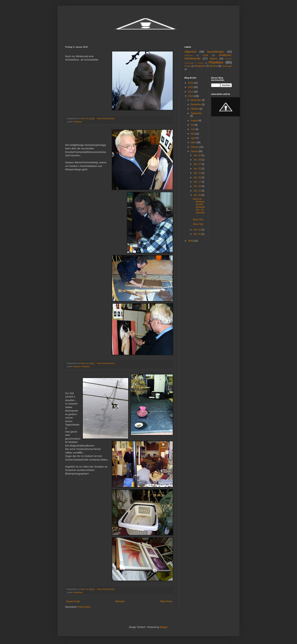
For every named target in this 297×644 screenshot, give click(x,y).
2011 (191, 92)
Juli (193, 125)
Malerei (77, 366)
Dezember (196, 100)
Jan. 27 (197, 164)
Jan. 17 (197, 182)
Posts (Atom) (84, 607)
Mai (193, 134)
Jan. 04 (197, 230)
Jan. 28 (197, 160)
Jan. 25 (197, 169)
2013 (191, 83)
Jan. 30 (197, 155)
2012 (191, 87)
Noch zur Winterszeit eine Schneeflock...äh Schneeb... (199, 207)
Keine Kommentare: (106, 118)
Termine (214, 66)
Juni (193, 129)
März (194, 142)
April (193, 138)
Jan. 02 (197, 234)
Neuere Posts (73, 601)
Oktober (195, 109)
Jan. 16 (197, 186)
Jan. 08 (197, 195)
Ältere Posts (166, 601)
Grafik (205, 55)
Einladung (189, 55)
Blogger (164, 627)
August (195, 121)
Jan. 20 (197, 177)
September (196, 113)
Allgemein (78, 592)
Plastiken (78, 122)
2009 (191, 241)
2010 (191, 96)
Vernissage (227, 66)
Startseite (120, 601)
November (196, 104)
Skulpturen (200, 66)
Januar (195, 151)
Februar (195, 147)
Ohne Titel (198, 220)
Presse (188, 66)
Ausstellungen (216, 52)
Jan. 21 (197, 173)
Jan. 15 (197, 191)
